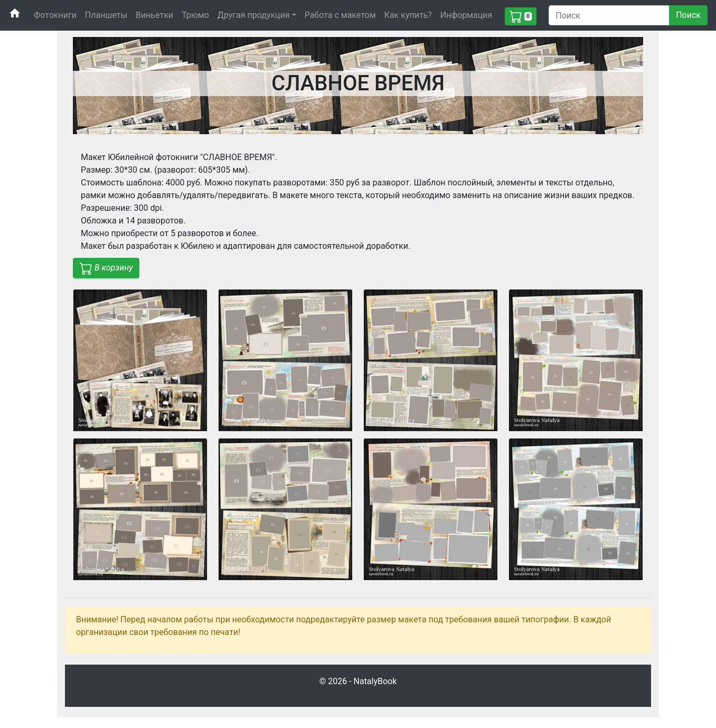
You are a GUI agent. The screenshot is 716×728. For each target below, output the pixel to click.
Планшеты (106, 15)
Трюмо (195, 15)
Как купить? (408, 15)
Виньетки (154, 15)
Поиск (688, 15)
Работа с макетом (340, 15)
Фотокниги (55, 15)
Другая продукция (254, 15)
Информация (466, 15)
